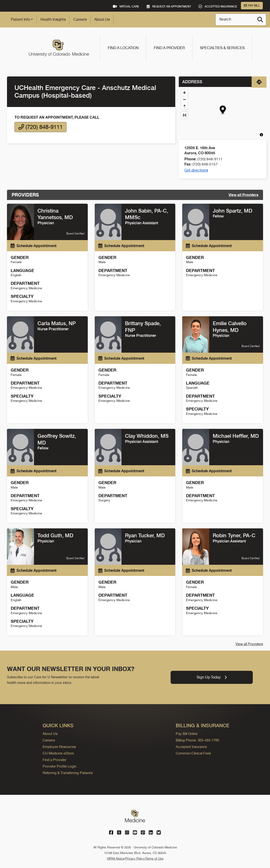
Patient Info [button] (20, 19)
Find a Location (123, 48)
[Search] (260, 20)
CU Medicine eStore (58, 753)
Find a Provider (169, 48)
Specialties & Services (222, 48)
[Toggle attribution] (261, 135)
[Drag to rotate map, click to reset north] (184, 106)
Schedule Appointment (34, 246)
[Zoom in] (184, 93)
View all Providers (243, 195)
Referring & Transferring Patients (68, 773)
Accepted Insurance (191, 747)
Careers (80, 19)
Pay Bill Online (187, 734)
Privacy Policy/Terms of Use (144, 859)
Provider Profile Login (59, 766)
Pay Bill (252, 6)
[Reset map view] (184, 115)
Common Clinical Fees (193, 753)
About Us (102, 19)
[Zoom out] (184, 99)
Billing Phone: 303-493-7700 (197, 740)
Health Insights (53, 19)
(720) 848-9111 (40, 127)
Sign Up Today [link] (212, 677)
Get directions (196, 170)
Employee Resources (59, 747)
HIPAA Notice (116, 859)
